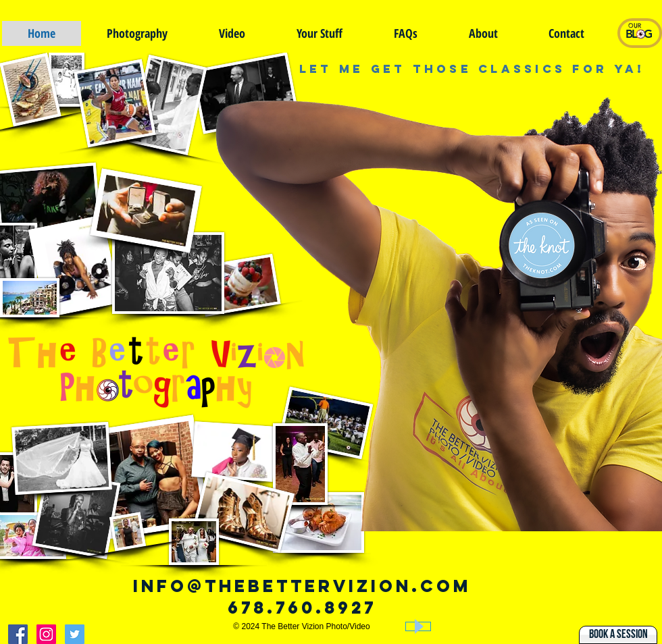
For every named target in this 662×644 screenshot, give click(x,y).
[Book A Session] (618, 635)
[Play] (418, 626)
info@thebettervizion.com (302, 586)
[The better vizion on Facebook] (18, 634)
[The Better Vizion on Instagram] (46, 634)
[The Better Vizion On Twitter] (75, 634)
